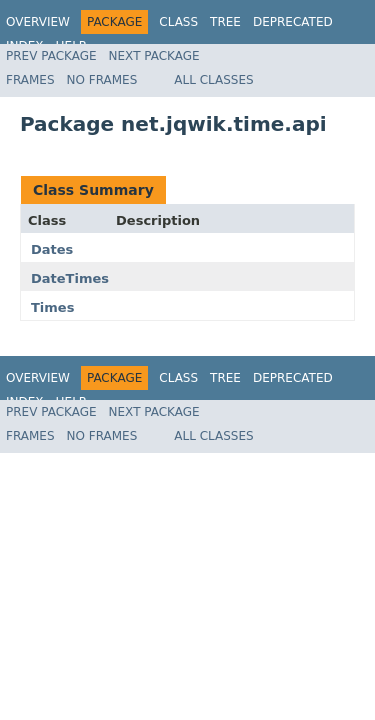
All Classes (213, 80)
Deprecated (293, 22)
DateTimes (70, 278)
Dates (52, 249)
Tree (225, 22)
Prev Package (51, 56)
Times (52, 307)
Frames (30, 80)
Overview (38, 22)
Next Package (154, 56)
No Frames (102, 80)
